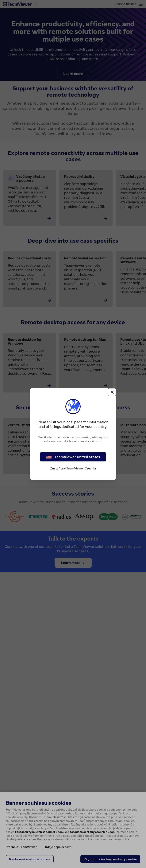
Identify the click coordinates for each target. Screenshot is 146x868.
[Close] (112, 392)
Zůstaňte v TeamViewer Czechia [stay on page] (73, 468)
